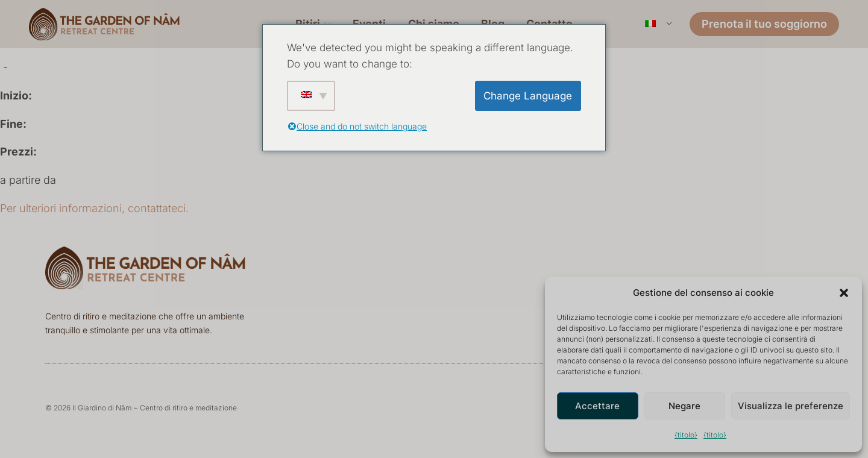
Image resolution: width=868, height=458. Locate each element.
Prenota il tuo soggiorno (764, 24)
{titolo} (686, 435)
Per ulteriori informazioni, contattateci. (94, 208)
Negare (684, 406)
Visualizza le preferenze (791, 406)
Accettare (597, 406)
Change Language (528, 96)
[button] (844, 293)
